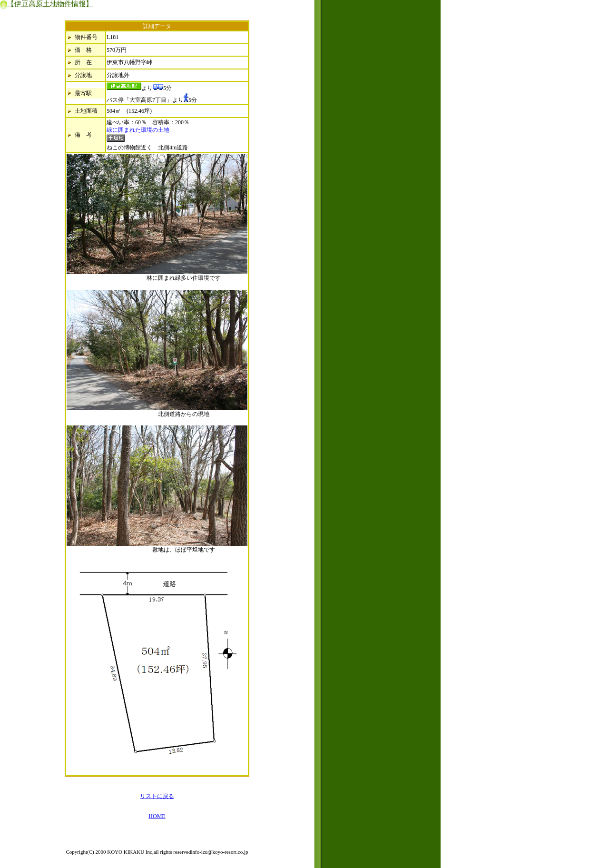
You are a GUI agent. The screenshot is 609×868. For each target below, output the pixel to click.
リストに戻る (157, 796)
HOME (157, 816)
